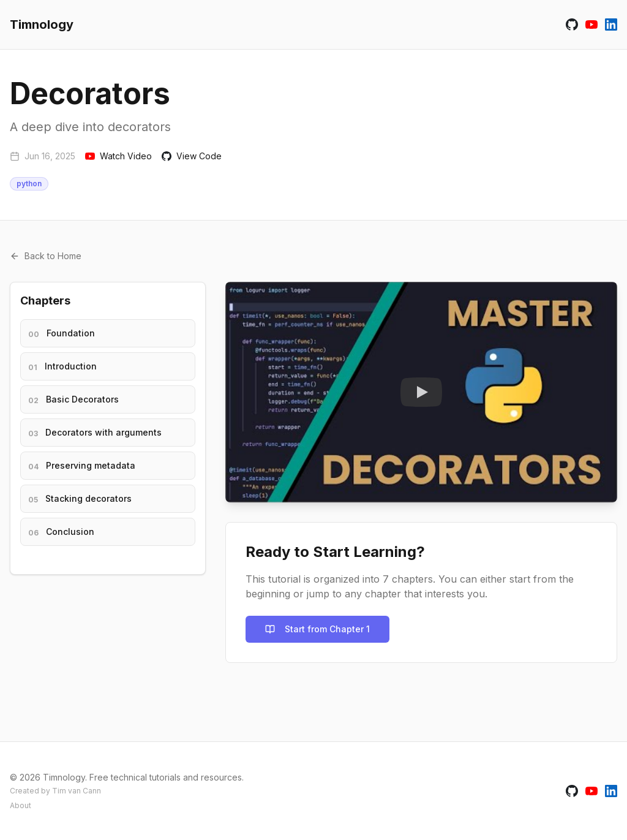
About (21, 805)
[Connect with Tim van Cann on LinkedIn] (611, 25)
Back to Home (46, 256)
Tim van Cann (77, 791)
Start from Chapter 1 (317, 629)
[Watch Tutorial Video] (421, 392)
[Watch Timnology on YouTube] (591, 25)
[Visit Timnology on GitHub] (572, 25)
